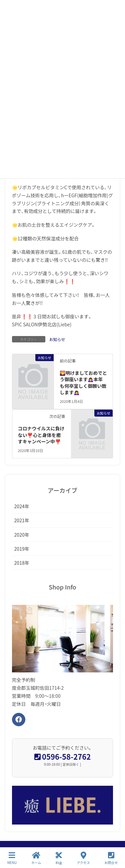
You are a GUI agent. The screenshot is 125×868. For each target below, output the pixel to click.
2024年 (22, 506)
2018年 (22, 563)
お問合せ (111, 858)
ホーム (36, 858)
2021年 (22, 520)
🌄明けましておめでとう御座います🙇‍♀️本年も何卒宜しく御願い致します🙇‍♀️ (83, 383)
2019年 (22, 549)
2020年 (22, 535)
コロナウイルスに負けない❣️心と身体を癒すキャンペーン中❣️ (41, 435)
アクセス (83, 858)
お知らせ (57, 339)
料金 (59, 858)
